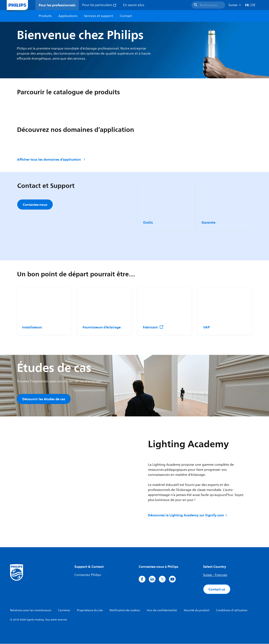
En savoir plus (134, 5)
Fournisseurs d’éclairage (102, 327)
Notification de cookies (125, 611)
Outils (148, 222)
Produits (45, 16)
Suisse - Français (215, 575)
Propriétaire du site (90, 611)
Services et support (99, 16)
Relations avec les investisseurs (31, 611)
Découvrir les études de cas (44, 399)
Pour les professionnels (57, 5)
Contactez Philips (88, 575)
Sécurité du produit (196, 611)
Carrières (64, 611)
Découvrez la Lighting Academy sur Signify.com (188, 515)
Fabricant (153, 327)
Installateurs (32, 327)
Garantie (208, 222)
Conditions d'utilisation (232, 611)
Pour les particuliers (99, 5)
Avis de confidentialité (162, 611)
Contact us (217, 589)
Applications (68, 16)
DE (253, 5)
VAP (206, 327)
